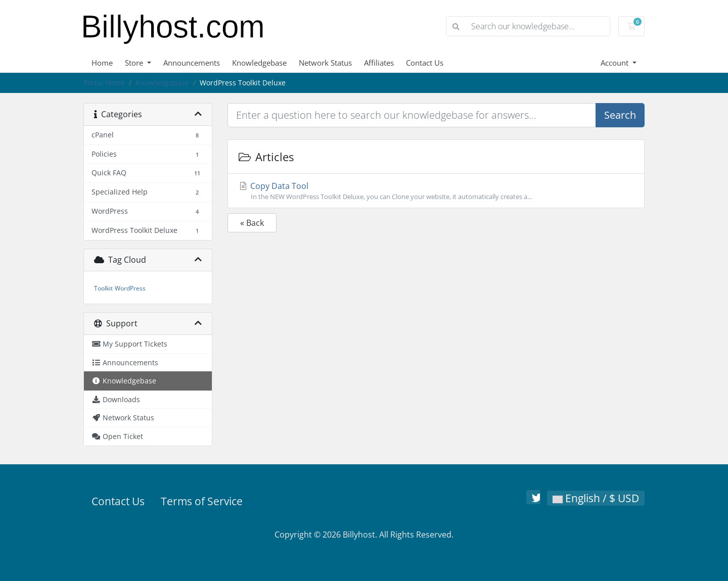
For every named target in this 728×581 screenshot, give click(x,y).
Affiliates (379, 63)
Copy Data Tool (436, 191)
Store (135, 63)
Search (620, 115)
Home (102, 63)
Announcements (192, 63)
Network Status (325, 63)
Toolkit (103, 288)
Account (616, 63)
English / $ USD (596, 498)
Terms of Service (202, 501)
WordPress (130, 288)
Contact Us (425, 63)
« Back (252, 223)
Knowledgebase (259, 63)
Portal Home (104, 83)
